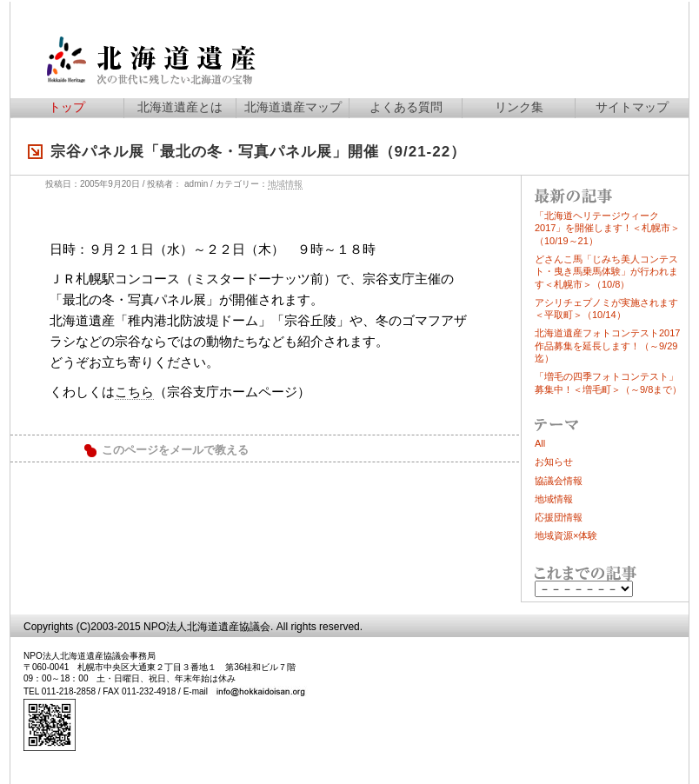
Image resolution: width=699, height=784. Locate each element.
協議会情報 (559, 481)
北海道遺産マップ (293, 107)
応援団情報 (559, 517)
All (540, 443)
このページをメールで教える (175, 450)
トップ (67, 107)
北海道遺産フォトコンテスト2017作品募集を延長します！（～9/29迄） (607, 345)
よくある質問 (406, 107)
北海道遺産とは (180, 107)
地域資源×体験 (566, 535)
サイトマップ (632, 107)
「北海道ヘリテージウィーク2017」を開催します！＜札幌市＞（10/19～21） (607, 228)
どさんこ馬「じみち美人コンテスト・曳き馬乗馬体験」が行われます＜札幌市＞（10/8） (606, 272)
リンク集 (519, 107)
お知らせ (554, 462)
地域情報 (285, 184)
